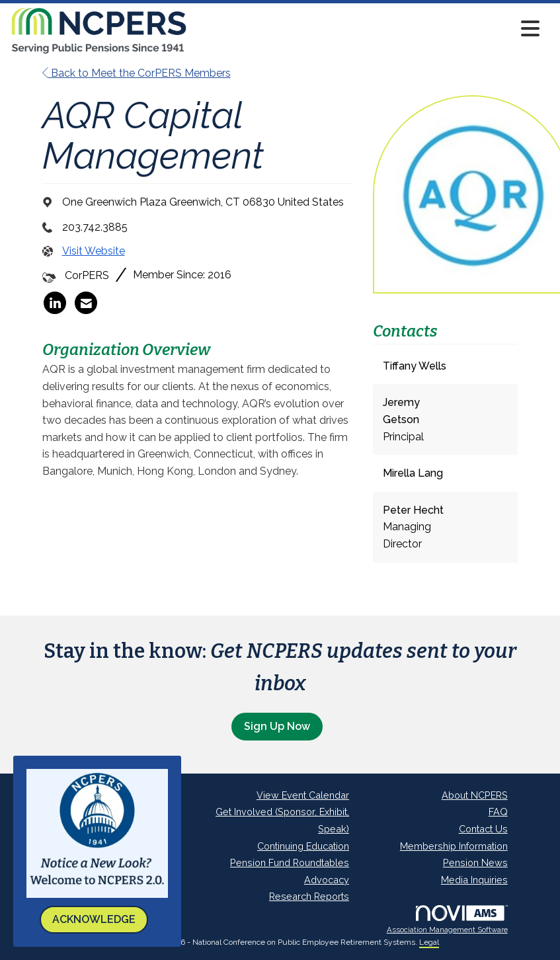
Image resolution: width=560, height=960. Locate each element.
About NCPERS (475, 795)
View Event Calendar (303, 795)
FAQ (498, 812)
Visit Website (94, 251)
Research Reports (309, 896)
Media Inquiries (474, 880)
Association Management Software (447, 920)
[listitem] (55, 303)
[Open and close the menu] (367, 29)
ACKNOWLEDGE (94, 919)
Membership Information (454, 846)
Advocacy (327, 880)
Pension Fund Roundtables (290, 862)
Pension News (475, 862)
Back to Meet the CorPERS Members (137, 73)
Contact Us (483, 829)
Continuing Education (303, 846)
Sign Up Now (277, 726)
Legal (429, 942)
